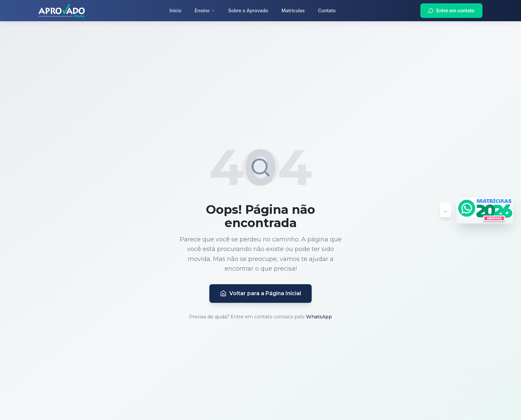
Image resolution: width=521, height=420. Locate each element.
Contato (327, 10)
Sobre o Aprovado (248, 10)
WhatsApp (319, 317)
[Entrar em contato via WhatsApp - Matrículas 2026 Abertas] (485, 210)
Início (175, 10)
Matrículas (293, 10)
